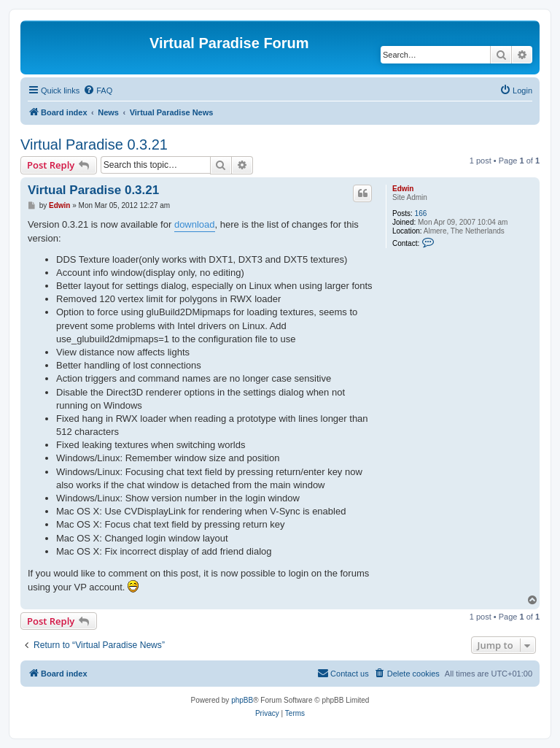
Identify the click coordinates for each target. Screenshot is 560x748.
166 (421, 213)
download (195, 224)
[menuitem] (98, 90)
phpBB (242, 700)
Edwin (403, 189)
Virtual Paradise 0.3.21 (94, 144)
